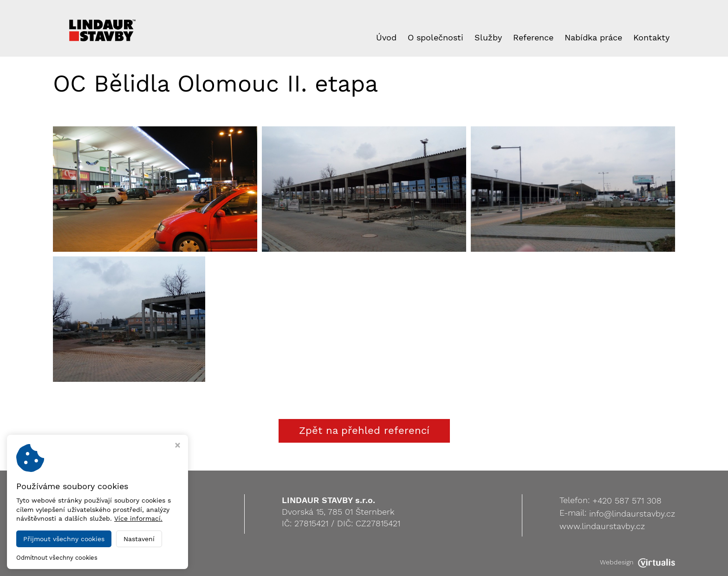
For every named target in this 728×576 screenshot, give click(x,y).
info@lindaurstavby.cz (632, 514)
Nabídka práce (593, 37)
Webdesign (637, 562)
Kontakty (651, 37)
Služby (488, 37)
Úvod (386, 37)
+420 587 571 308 (627, 501)
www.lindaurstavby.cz (602, 526)
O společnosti (435, 37)
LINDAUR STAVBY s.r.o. (142, 562)
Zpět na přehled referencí (364, 430)
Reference (533, 37)
